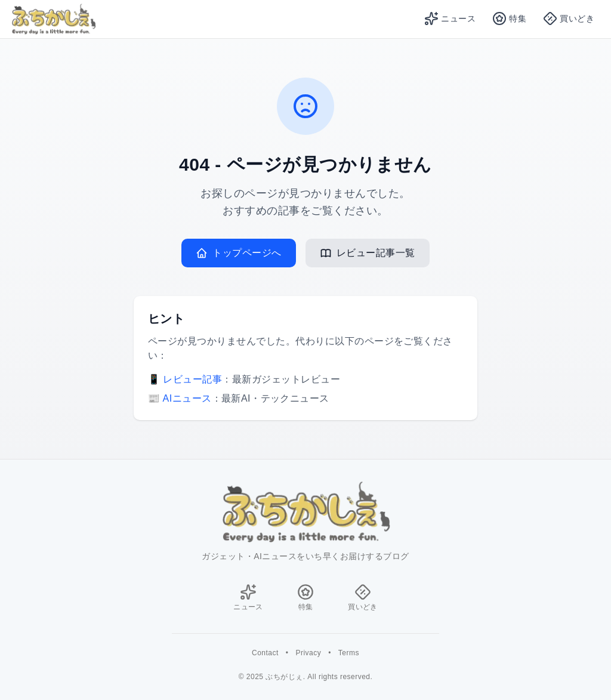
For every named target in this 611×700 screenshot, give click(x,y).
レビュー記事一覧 (368, 253)
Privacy (308, 653)
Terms (349, 653)
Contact (265, 653)
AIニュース (187, 398)
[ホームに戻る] (305, 512)
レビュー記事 (192, 379)
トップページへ (238, 253)
